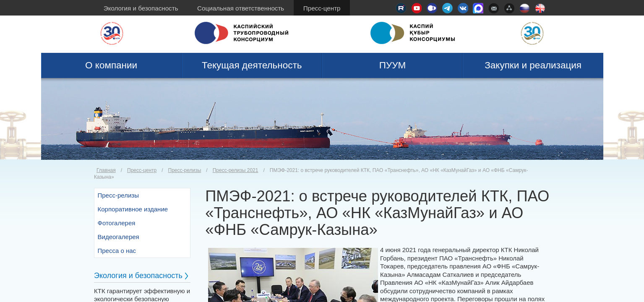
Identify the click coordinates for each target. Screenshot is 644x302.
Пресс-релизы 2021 (236, 170)
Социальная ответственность (241, 8)
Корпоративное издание (133, 209)
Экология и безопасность (141, 8)
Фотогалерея (117, 223)
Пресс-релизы (185, 170)
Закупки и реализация (533, 65)
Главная (106, 170)
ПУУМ (393, 65)
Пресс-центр (322, 8)
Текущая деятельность (252, 65)
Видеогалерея (119, 237)
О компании (111, 65)
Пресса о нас (117, 251)
